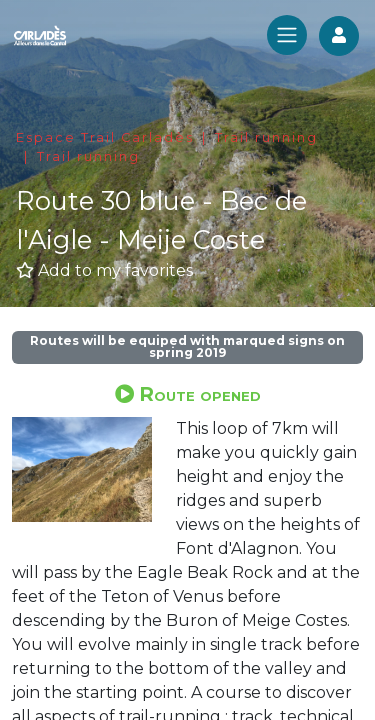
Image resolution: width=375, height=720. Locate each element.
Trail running (266, 137)
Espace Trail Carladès (105, 137)
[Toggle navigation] (287, 35)
